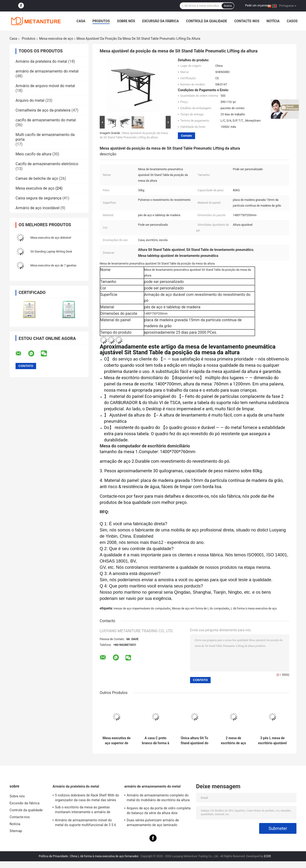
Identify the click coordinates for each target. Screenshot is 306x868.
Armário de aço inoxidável (38, 208)
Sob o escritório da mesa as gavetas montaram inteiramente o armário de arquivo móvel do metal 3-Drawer (83, 810)
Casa (81, 21)
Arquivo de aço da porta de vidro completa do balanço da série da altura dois (159, 811)
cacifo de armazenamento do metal (46, 120)
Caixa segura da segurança (38, 198)
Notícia (273, 21)
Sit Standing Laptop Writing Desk (51, 252)
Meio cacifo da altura (33, 154)
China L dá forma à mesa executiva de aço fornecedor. (105, 856)
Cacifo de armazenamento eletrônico (47, 164)
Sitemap (16, 831)
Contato (186, 136)
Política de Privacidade (53, 856)
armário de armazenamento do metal (47, 71)
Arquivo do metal (30, 100)
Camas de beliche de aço (37, 178)
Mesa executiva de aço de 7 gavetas (53, 265)
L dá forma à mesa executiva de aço (254, 609)
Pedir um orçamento (258, 6)
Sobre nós (126, 21)
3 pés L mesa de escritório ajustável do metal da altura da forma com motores (272, 741)
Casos (292, 21)
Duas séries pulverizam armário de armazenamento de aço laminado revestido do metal (153, 823)
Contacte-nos (247, 21)
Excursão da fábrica (161, 21)
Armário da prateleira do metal (41, 61)
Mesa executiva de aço (56, 39)
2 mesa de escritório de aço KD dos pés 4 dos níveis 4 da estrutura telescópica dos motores (233, 741)
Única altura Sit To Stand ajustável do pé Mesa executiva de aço (194, 741)
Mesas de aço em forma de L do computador (201, 609)
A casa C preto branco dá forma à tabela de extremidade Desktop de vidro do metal (155, 741)
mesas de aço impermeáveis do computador (142, 609)
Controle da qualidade (207, 21)
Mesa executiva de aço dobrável (51, 238)
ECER (267, 856)
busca (228, 6)
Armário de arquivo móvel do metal (45, 86)
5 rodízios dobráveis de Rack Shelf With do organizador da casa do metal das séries (87, 798)
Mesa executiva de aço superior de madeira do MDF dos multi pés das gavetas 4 (117, 741)
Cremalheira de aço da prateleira (43, 110)
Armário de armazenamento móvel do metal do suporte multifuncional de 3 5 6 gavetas (85, 823)
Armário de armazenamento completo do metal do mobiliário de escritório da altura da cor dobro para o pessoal (158, 798)
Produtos (101, 21)
